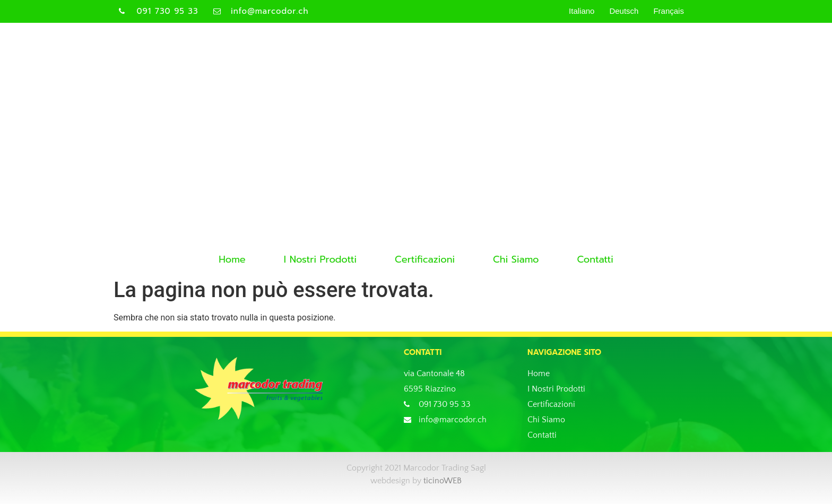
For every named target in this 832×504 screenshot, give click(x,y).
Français (669, 11)
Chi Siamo (516, 259)
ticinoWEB (443, 481)
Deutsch (624, 11)
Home (232, 259)
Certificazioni (425, 259)
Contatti (595, 259)
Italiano (582, 11)
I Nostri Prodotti (320, 259)
